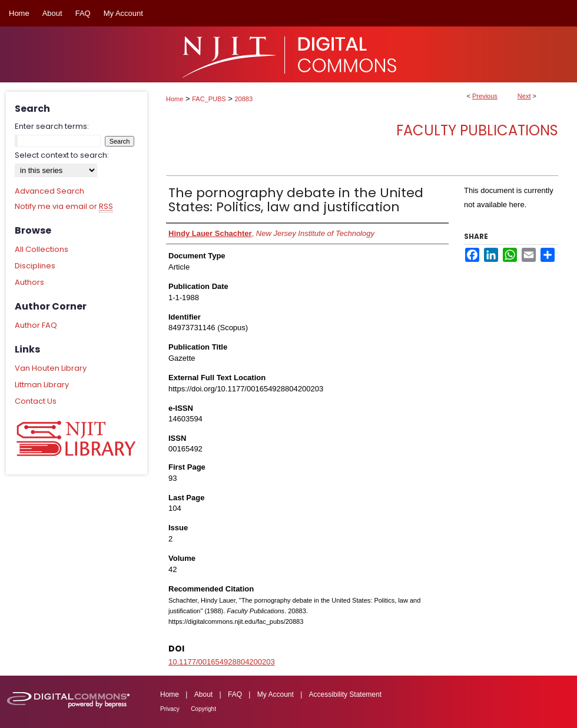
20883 (244, 99)
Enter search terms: (52, 126)
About (203, 694)
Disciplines (35, 266)
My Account (276, 694)
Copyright (203, 709)
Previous (485, 96)
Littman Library (42, 385)
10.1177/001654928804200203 (222, 662)
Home (175, 99)
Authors (29, 282)
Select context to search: (62, 155)
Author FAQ (36, 325)
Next (524, 96)
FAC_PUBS (209, 99)
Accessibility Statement (345, 694)
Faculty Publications (477, 130)
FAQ (235, 694)
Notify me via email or (64, 207)
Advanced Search (49, 191)
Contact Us (36, 401)
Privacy (170, 709)
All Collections (42, 249)
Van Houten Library (51, 368)
